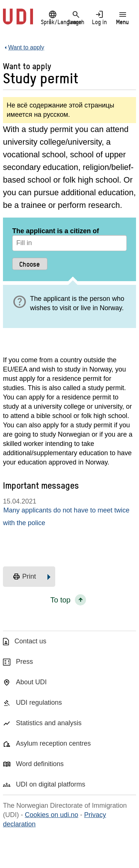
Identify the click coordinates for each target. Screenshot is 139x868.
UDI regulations (39, 703)
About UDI (31, 682)
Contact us (30, 641)
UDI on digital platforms (51, 784)
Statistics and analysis (49, 723)
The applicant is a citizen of (56, 231)
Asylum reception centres (53, 743)
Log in (99, 17)
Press (24, 662)
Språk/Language (52, 17)
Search (76, 17)
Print (24, 577)
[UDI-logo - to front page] (18, 20)
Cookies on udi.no (52, 815)
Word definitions (40, 764)
